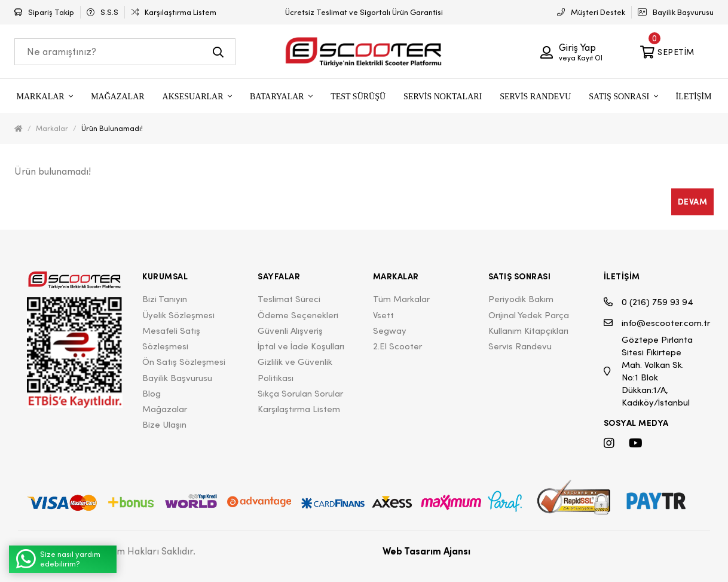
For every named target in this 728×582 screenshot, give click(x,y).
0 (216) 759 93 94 (649, 302)
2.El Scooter (397, 346)
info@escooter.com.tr (652, 323)
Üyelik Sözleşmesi (178, 315)
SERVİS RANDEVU (535, 97)
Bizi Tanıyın (165, 299)
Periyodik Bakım (521, 299)
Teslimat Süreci (289, 299)
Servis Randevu (520, 346)
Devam (693, 202)
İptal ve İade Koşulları (301, 346)
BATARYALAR (278, 97)
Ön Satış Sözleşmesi (184, 362)
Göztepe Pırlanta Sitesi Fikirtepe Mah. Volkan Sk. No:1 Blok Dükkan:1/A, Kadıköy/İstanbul (648, 371)
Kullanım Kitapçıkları (528, 330)
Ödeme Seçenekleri (298, 315)
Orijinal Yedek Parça (529, 315)
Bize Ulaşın (164, 424)
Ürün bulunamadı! (112, 128)
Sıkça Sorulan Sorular (300, 393)
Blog (152, 393)
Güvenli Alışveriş (290, 330)
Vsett (383, 315)
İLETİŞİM (694, 97)
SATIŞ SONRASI (620, 97)
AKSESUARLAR (194, 97)
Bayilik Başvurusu (177, 378)
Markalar (52, 128)
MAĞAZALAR (117, 97)
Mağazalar (165, 409)
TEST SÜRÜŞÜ (358, 97)
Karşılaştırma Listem (299, 409)
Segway (390, 330)
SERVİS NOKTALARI (443, 97)
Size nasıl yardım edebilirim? (58, 559)
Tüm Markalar (401, 299)
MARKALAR (42, 97)
